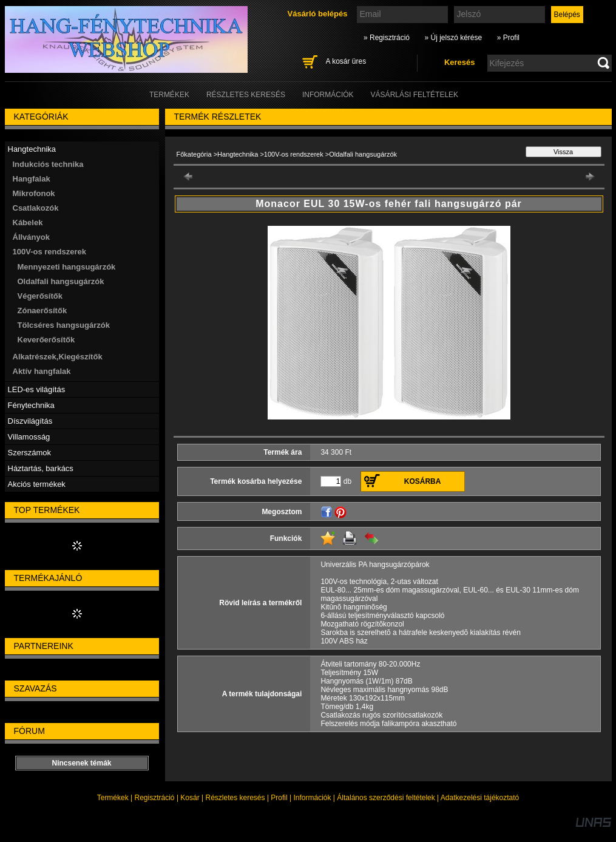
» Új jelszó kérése (453, 38)
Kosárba (423, 481)
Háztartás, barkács (41, 468)
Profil (279, 798)
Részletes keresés (235, 798)
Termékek (113, 798)
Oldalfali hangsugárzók (61, 281)
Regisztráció (155, 798)
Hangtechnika (238, 154)
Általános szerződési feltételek (386, 798)
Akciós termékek (37, 484)
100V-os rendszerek (294, 154)
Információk (312, 798)
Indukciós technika (48, 164)
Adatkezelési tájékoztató (480, 798)
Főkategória (194, 154)
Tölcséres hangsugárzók (64, 325)
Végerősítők (40, 296)
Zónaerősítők (42, 311)
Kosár (190, 798)
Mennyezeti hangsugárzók (67, 267)
